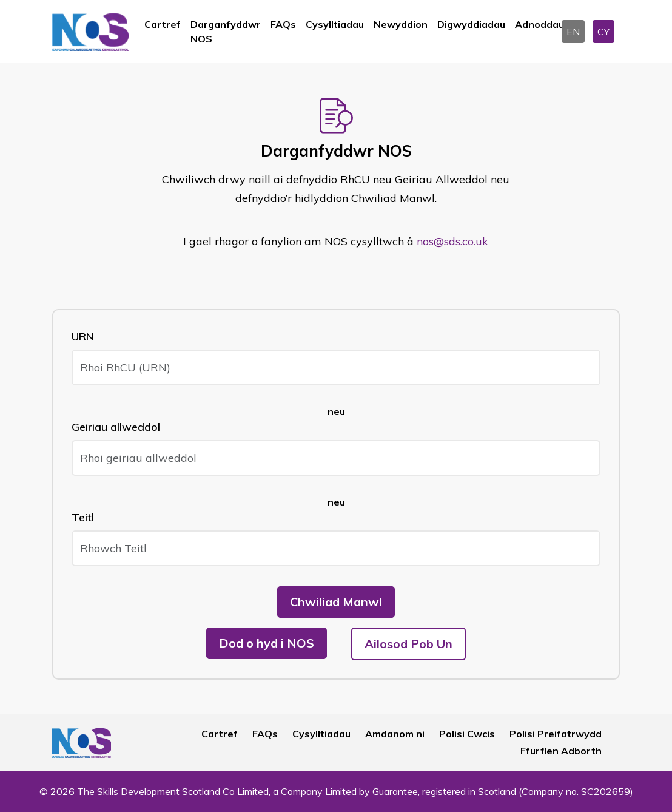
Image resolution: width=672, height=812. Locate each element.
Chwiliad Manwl (336, 602)
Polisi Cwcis (467, 734)
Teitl (83, 517)
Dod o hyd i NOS (267, 643)
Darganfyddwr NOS (226, 32)
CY (603, 32)
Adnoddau (539, 24)
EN (573, 32)
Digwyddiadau (471, 24)
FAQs (283, 24)
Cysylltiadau (335, 24)
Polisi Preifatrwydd (556, 734)
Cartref (163, 24)
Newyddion (401, 24)
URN (83, 337)
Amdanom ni (395, 734)
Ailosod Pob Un (408, 644)
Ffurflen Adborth (561, 751)
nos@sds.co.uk (452, 241)
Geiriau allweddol (116, 427)
